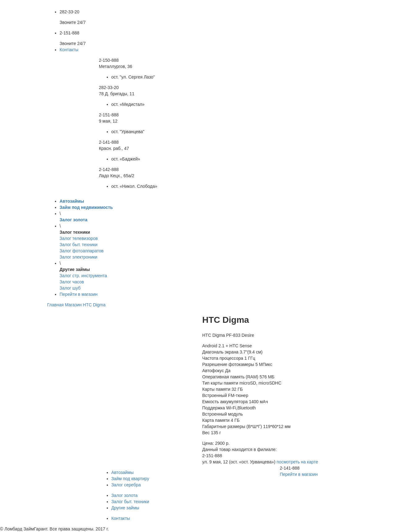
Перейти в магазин (79, 294)
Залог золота (125, 495)
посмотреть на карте (297, 462)
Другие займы (125, 508)
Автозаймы (123, 472)
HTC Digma (94, 305)
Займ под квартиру (130, 479)
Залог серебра (126, 485)
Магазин (73, 305)
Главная (55, 305)
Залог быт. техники (130, 502)
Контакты (69, 50)
